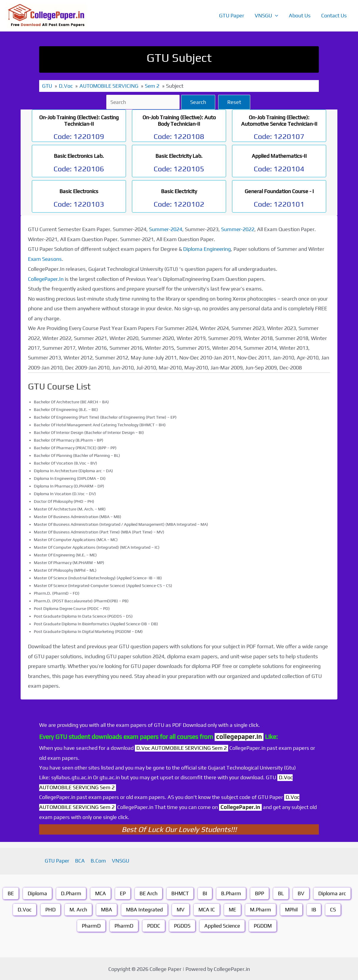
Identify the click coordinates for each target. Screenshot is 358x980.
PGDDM (263, 925)
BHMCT (180, 892)
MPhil (293, 909)
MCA (100, 892)
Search (199, 102)
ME (233, 909)
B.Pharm (232, 892)
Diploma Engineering (207, 249)
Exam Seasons (45, 259)
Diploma (37, 892)
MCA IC (207, 909)
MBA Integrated (144, 909)
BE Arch (149, 892)
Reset (235, 102)
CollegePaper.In (46, 278)
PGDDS (182, 925)
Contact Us (334, 15)
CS (334, 909)
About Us (300, 15)
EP (123, 892)
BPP (260, 892)
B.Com (98, 860)
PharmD (91, 925)
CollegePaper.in (241, 806)
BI (205, 892)
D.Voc (23, 909)
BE (10, 892)
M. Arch (77, 909)
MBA (106, 909)
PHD (49, 909)
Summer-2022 (238, 229)
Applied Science (222, 925)
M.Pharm (262, 909)
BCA (81, 860)
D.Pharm (71, 892)
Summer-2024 (166, 229)
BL (281, 892)
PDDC (153, 925)
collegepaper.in (239, 736)
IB (315, 909)
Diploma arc (333, 892)
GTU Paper (232, 15)
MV (181, 909)
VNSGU (266, 16)
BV (302, 892)
